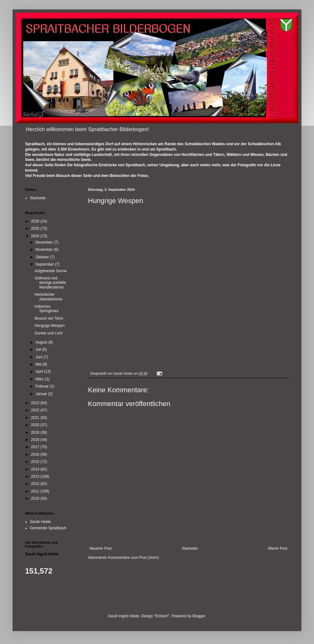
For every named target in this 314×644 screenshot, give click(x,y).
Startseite (190, 548)
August (42, 342)
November (45, 250)
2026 (36, 221)
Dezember (45, 242)
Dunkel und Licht (49, 333)
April (40, 372)
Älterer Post (277, 548)
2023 (36, 403)
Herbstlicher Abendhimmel (48, 297)
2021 (36, 418)
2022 (36, 410)
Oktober (43, 257)
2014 (36, 469)
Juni (39, 357)
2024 (36, 236)
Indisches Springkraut (46, 309)
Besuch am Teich (49, 318)
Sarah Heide (40, 522)
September (45, 264)
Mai (39, 364)
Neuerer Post (101, 548)
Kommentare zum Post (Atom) (134, 558)
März (40, 379)
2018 (36, 440)
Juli (39, 350)
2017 (36, 447)
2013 (36, 476)
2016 (36, 454)
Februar (43, 386)
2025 (36, 228)
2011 (36, 491)
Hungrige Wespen (50, 326)
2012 (36, 484)
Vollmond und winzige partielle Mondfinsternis (50, 283)
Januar (42, 394)
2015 (36, 462)
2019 (36, 432)
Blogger (199, 616)
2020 (36, 425)
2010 (36, 498)
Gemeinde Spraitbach (48, 528)
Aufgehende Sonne (51, 271)
